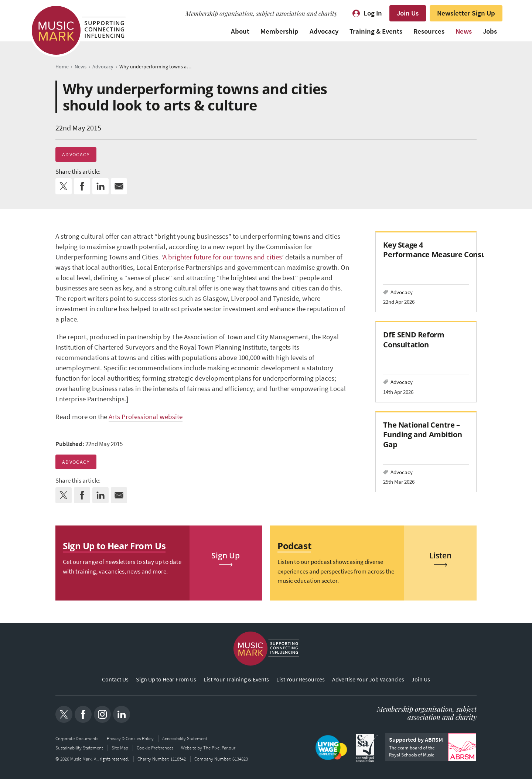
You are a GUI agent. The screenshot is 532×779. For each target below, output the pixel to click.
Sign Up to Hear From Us (166, 680)
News (464, 31)
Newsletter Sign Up (466, 13)
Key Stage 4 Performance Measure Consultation (446, 250)
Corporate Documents (77, 739)
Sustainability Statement (79, 747)
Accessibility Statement (185, 739)
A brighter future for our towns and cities (222, 257)
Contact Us (115, 680)
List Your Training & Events (236, 680)
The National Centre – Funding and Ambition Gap (422, 434)
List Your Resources (301, 680)
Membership (279, 31)
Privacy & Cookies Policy (130, 739)
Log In (373, 13)
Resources (429, 31)
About (240, 31)
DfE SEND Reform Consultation (414, 339)
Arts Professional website (146, 417)
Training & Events (376, 31)
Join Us (408, 13)
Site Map (120, 747)
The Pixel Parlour (220, 747)
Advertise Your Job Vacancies (368, 680)
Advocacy (324, 31)
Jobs (490, 31)
